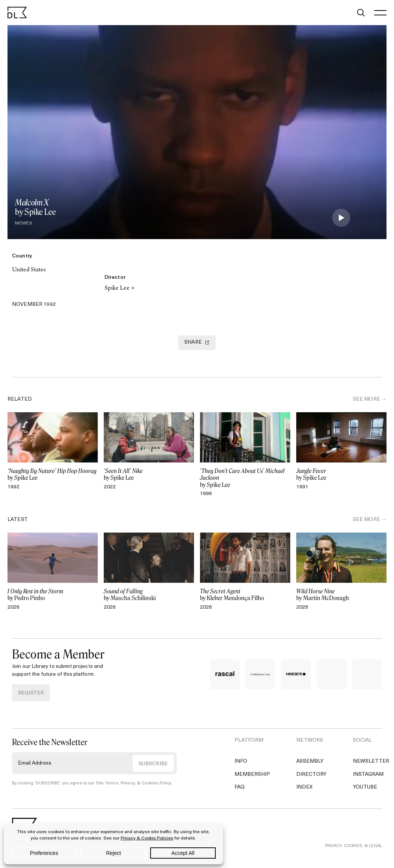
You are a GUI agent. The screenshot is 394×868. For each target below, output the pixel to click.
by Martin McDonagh (341, 595)
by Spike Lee (53, 474)
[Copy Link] (35, 290)
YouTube (365, 787)
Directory (311, 774)
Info (241, 761)
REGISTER (31, 693)
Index (304, 787)
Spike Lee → (119, 289)
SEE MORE (366, 399)
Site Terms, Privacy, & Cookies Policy (132, 783)
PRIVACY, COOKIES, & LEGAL (354, 846)
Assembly (310, 761)
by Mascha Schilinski (149, 595)
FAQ (240, 787)
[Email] (53, 290)
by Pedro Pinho (53, 595)
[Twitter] (17, 290)
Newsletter (371, 761)
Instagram (368, 774)
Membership (252, 774)
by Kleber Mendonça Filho (245, 595)
